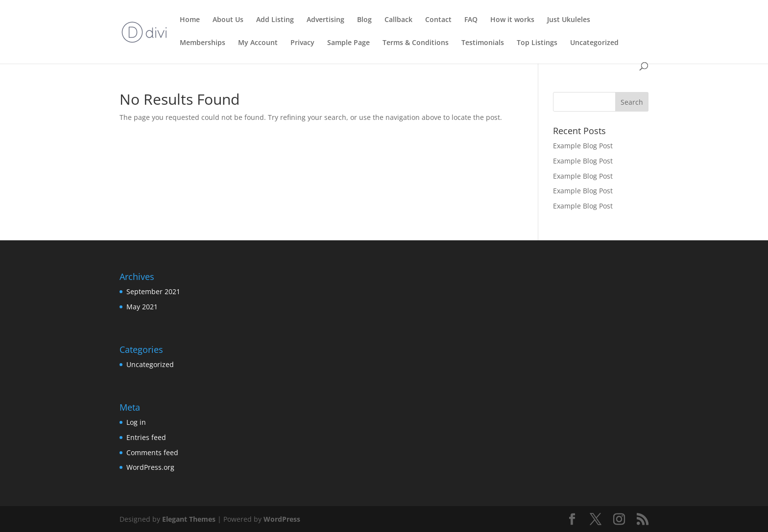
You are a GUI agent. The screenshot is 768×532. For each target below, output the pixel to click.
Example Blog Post (583, 146)
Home (190, 20)
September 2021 (153, 291)
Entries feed (146, 437)
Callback (398, 20)
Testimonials (483, 43)
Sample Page (348, 43)
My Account (258, 43)
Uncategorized (594, 43)
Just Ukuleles (569, 20)
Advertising (325, 20)
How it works (512, 20)
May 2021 (142, 307)
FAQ (471, 20)
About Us (228, 20)
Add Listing (275, 20)
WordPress (282, 519)
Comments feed (152, 452)
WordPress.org (150, 467)
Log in (136, 422)
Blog (364, 20)
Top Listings (537, 43)
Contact (438, 20)
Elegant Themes (189, 519)
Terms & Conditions (416, 43)
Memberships (203, 43)
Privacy (302, 43)
